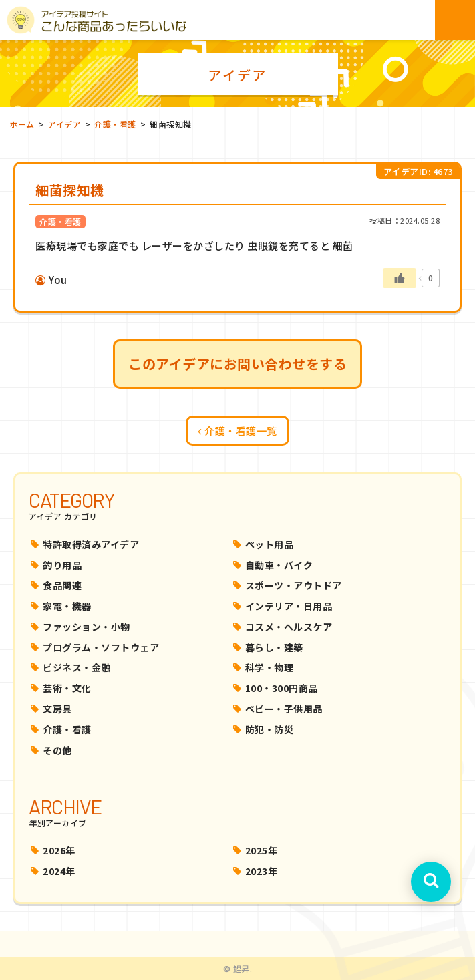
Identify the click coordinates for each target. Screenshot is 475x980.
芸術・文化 (67, 688)
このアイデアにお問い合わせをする (237, 364)
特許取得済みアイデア (91, 544)
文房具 (57, 709)
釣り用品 (62, 565)
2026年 (59, 850)
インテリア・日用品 (289, 606)
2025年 (262, 850)
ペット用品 (270, 544)
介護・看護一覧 (237, 431)
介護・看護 (67, 729)
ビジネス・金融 (77, 667)
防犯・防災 (270, 729)
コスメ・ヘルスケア (289, 627)
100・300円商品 (282, 688)
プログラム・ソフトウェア (101, 647)
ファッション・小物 (87, 627)
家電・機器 (67, 606)
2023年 (262, 871)
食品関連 (62, 585)
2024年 (59, 871)
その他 (57, 750)
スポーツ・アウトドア (294, 585)
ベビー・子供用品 (284, 709)
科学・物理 (270, 667)
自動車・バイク (279, 565)
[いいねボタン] (400, 278)
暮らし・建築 (274, 647)
